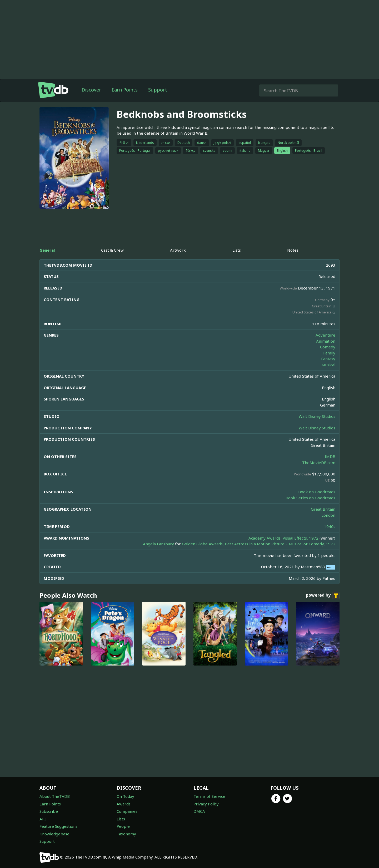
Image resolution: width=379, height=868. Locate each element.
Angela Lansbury (158, 544)
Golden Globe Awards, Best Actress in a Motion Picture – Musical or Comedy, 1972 (259, 544)
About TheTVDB (55, 796)
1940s (330, 526)
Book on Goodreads (317, 492)
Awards (124, 804)
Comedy (328, 347)
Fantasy (328, 359)
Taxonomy (126, 834)
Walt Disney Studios (317, 416)
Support (158, 90)
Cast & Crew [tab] (112, 250)
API (43, 819)
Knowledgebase (54, 834)
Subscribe (49, 811)
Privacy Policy (206, 804)
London (328, 515)
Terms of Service (209, 796)
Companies (127, 811)
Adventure (325, 335)
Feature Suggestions (58, 826)
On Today (125, 796)
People (123, 826)
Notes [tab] (293, 250)
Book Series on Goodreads (310, 498)
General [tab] (47, 250)
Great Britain (323, 509)
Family (329, 353)
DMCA (199, 811)
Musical (328, 365)
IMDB (330, 456)
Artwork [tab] (178, 250)
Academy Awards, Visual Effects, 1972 (283, 538)
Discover (91, 90)
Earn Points (125, 90)
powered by (323, 596)
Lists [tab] (237, 250)
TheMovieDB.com (319, 463)
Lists (121, 819)
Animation (326, 341)
